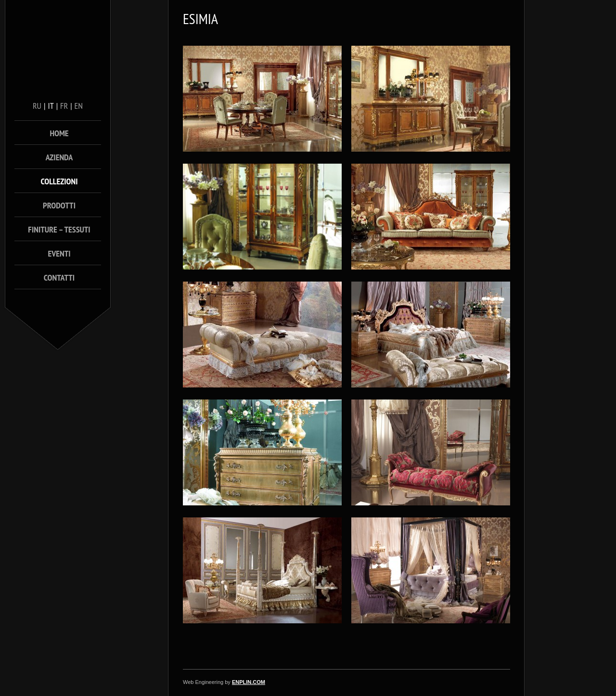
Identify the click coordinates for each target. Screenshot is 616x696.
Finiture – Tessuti (59, 229)
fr (64, 106)
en (79, 106)
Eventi (59, 253)
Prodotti (59, 205)
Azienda (59, 157)
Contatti (59, 277)
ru (37, 106)
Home (59, 133)
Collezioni (59, 181)
